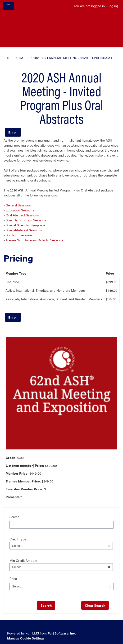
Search (14, 517)
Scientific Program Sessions (26, 220)
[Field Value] (61, 546)
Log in (112, 6)
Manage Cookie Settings (26, 638)
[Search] (62, 525)
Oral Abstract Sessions (22, 215)
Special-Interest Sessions (24, 230)
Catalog (24, 58)
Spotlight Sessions (19, 235)
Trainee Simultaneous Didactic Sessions (34, 240)
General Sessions (18, 205)
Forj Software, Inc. (62, 633)
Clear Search (95, 605)
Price (13, 578)
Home (10, 58)
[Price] (62, 587)
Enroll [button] (13, 132)
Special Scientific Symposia (25, 225)
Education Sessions (20, 210)
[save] (46, 605)
